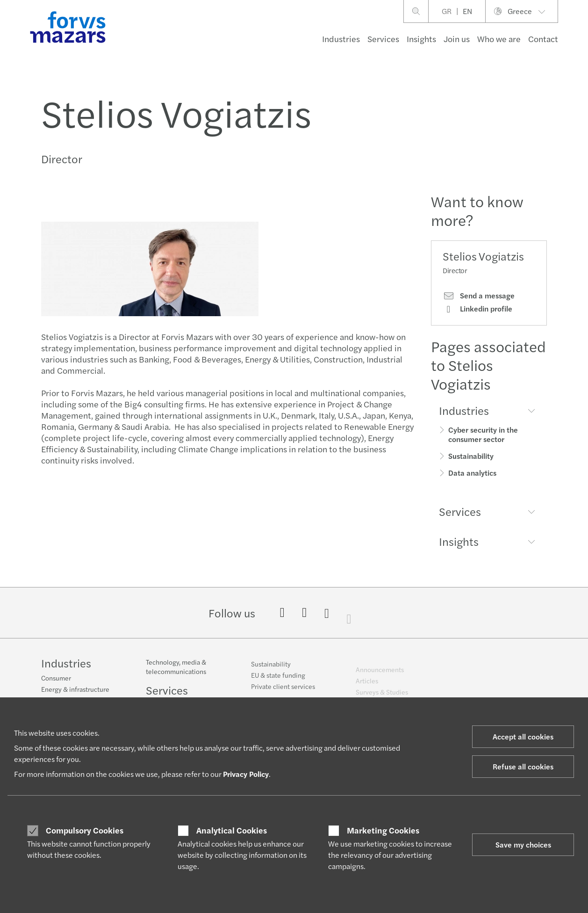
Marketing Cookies (383, 830)
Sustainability (471, 456)
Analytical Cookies (232, 830)
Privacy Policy (246, 774)
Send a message (479, 296)
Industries (341, 39)
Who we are (499, 39)
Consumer (56, 679)
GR (447, 11)
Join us (457, 39)
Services (383, 39)
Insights (421, 39)
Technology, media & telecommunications (176, 674)
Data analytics (472, 473)
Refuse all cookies (523, 766)
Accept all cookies (523, 736)
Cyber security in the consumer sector (483, 434)
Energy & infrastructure (75, 690)
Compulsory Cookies (85, 830)
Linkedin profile (477, 309)
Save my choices (523, 844)
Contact (543, 39)
